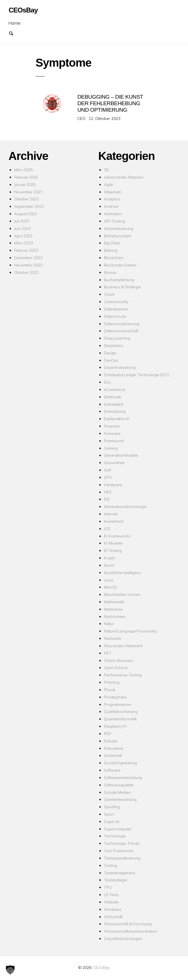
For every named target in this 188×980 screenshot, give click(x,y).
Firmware (112, 433)
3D (106, 170)
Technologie (115, 836)
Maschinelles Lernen (122, 594)
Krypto (110, 558)
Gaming (111, 448)
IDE (107, 499)
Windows (113, 909)
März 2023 (24, 243)
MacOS (110, 587)
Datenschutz (115, 316)
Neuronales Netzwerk (123, 646)
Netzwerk (113, 638)
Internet (111, 514)
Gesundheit (114, 463)
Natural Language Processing (130, 631)
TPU (108, 887)
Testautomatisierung (122, 858)
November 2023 (28, 191)
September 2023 (29, 206)
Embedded (113, 404)
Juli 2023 (22, 221)
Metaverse (113, 609)
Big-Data (112, 243)
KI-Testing (113, 550)
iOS (107, 529)
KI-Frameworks (117, 536)
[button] (10, 970)
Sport (109, 814)
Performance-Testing (123, 675)
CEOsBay (102, 967)
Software (112, 770)
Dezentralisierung (120, 367)
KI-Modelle (113, 543)
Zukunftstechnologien (123, 938)
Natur (109, 624)
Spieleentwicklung (120, 799)
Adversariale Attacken (124, 177)
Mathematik (114, 602)
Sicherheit (113, 755)
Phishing (112, 682)
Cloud (109, 294)
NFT (108, 653)
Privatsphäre (115, 697)
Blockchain (114, 258)
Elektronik (113, 397)
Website (111, 902)
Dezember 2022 (28, 258)
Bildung (111, 250)
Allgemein (113, 191)
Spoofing (112, 807)
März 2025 (24, 170)
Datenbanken (116, 309)
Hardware (113, 485)
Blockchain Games (120, 265)
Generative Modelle (121, 455)
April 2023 (23, 235)
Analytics (112, 199)
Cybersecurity (116, 301)
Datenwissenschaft (121, 331)
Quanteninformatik (120, 719)
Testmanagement (119, 872)
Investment (114, 521)
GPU (108, 477)
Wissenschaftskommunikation (130, 931)
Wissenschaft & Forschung (128, 924)
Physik (110, 690)
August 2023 (26, 214)
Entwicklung (115, 411)
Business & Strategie (122, 287)
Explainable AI (116, 419)
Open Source (116, 667)
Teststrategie (116, 880)
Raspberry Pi (115, 726)
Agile (108, 184)
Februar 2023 (26, 250)
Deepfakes (114, 345)
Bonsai (110, 272)
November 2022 (28, 265)
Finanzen (112, 426)
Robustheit (113, 748)
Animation (113, 214)
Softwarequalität (119, 785)
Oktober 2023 (26, 199)
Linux (109, 580)
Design (110, 353)
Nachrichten (115, 616)
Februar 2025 (26, 177)
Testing (110, 865)
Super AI (112, 821)
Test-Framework (119, 851)
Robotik (111, 741)
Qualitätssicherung (121, 711)
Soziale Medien (117, 792)
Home (14, 23)
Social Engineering (120, 763)
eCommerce (115, 389)
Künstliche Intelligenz (122, 572)
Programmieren (118, 704)
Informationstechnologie (125, 506)
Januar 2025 (25, 184)
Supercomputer (118, 829)
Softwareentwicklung (123, 777)
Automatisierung (119, 228)
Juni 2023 (22, 228)
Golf (107, 470)
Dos (107, 382)
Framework (114, 441)
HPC (108, 492)
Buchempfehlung (119, 279)
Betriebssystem (118, 235)
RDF (108, 734)
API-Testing (114, 221)
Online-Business (119, 660)
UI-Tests (111, 895)
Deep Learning (117, 338)
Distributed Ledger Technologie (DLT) (137, 375)
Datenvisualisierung (122, 323)
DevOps (111, 360)
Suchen (14, 33)
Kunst (109, 565)
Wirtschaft (113, 916)
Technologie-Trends (122, 843)
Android (111, 206)
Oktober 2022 (26, 272)
